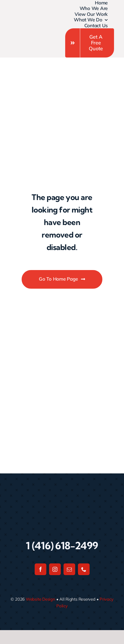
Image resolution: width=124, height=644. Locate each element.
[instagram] (55, 569)
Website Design (41, 599)
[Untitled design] (24, 22)
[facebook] (41, 569)
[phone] (84, 569)
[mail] (69, 569)
